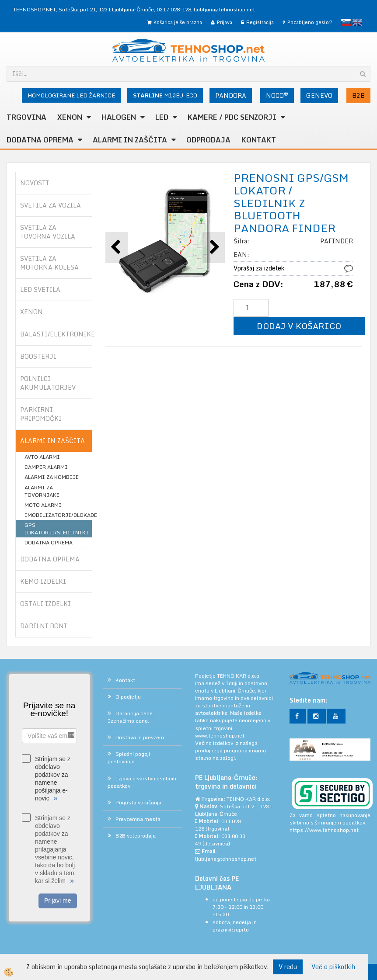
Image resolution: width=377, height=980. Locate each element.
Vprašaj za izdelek (259, 268)
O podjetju (128, 697)
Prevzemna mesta (138, 819)
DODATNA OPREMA (40, 140)
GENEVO (319, 95)
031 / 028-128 (174, 9)
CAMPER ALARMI (46, 467)
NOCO (277, 95)
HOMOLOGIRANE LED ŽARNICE (71, 95)
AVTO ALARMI (42, 457)
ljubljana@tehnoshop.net (224, 9)
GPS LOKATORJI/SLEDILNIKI (57, 529)
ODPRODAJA (208, 140)
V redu (288, 967)
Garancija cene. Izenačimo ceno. (131, 717)
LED (162, 117)
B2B (358, 95)
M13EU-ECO (165, 95)
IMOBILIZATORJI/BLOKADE (58, 515)
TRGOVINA (26, 117)
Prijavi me (58, 900)
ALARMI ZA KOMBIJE (52, 477)
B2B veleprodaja (136, 836)
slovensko (346, 22)
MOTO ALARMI (43, 505)
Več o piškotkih (333, 967)
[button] (214, 248)
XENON (70, 117)
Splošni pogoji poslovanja (129, 758)
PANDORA (231, 95)
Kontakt (259, 140)
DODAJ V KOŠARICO (299, 326)
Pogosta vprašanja (138, 802)
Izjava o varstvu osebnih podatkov (142, 782)
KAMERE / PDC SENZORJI (232, 117)
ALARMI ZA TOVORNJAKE (42, 491)
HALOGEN (119, 117)
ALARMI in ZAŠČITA (130, 140)
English (357, 22)
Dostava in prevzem (140, 737)
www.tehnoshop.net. (220, 736)
